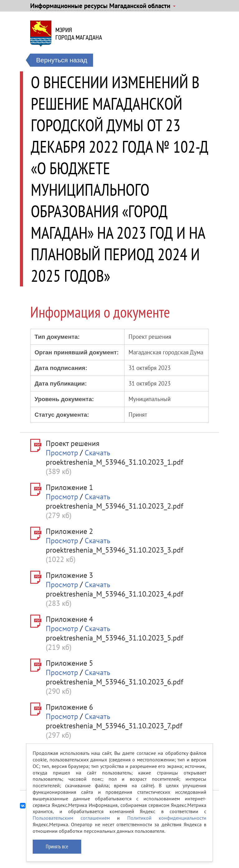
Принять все (57, 846)
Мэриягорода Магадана (79, 34)
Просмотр (62, 453)
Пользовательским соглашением (71, 818)
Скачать (97, 453)
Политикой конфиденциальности (167, 818)
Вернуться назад (62, 60)
